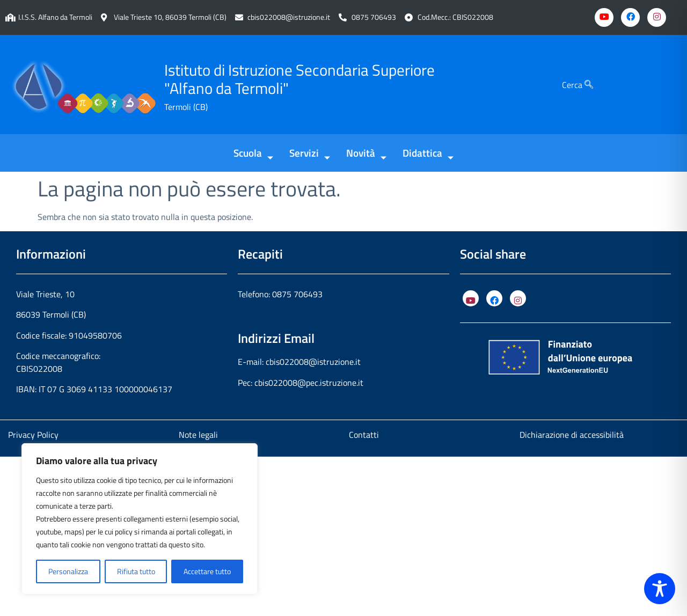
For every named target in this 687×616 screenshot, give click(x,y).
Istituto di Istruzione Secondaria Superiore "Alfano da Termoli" (299, 79)
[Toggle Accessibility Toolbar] (660, 589)
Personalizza (68, 571)
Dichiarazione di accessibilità (572, 435)
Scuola (253, 154)
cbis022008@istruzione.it (289, 17)
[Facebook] (630, 17)
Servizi (310, 154)
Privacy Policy (33, 435)
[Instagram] (657, 17)
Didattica (428, 154)
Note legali (198, 435)
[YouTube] (471, 298)
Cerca (578, 85)
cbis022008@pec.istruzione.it (309, 383)
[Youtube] (604, 17)
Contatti (364, 435)
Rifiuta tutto (136, 571)
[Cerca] (589, 85)
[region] (140, 519)
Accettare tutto (207, 571)
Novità (366, 154)
